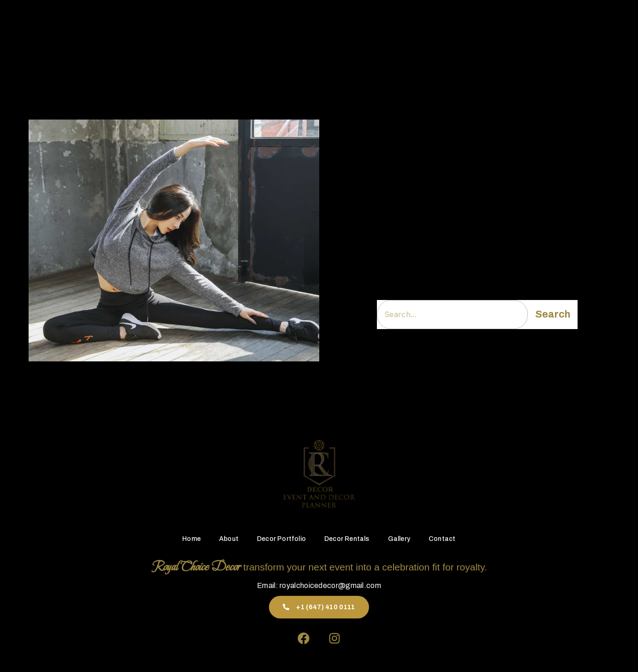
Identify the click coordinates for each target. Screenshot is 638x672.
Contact (425, 30)
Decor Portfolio (285, 30)
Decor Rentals (344, 30)
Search (553, 314)
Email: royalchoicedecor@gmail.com (319, 585)
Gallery (388, 30)
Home (209, 30)
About (239, 30)
